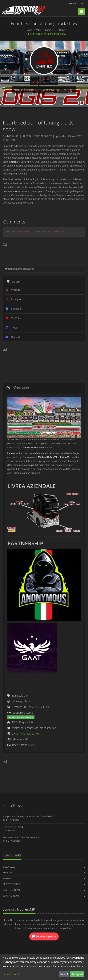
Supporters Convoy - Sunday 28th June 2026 (28, 816)
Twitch (15, 328)
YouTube (16, 318)
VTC (39, 30)
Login (83, 3)
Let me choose (11, 974)
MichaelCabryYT (30, 734)
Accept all (77, 974)
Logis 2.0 (50, 30)
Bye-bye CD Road (13, 827)
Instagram (17, 299)
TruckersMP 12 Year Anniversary (21, 837)
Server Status (11, 884)
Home (29, 30)
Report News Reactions (20, 269)
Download (9, 867)
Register (72, 3)
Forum (7, 878)
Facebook (17, 309)
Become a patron (44, 936)
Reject (64, 974)
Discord (15, 337)
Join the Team (11, 896)
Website (16, 290)
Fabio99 (14, 136)
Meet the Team (11, 890)
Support (8, 873)
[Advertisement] (44, 255)
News (62, 30)
